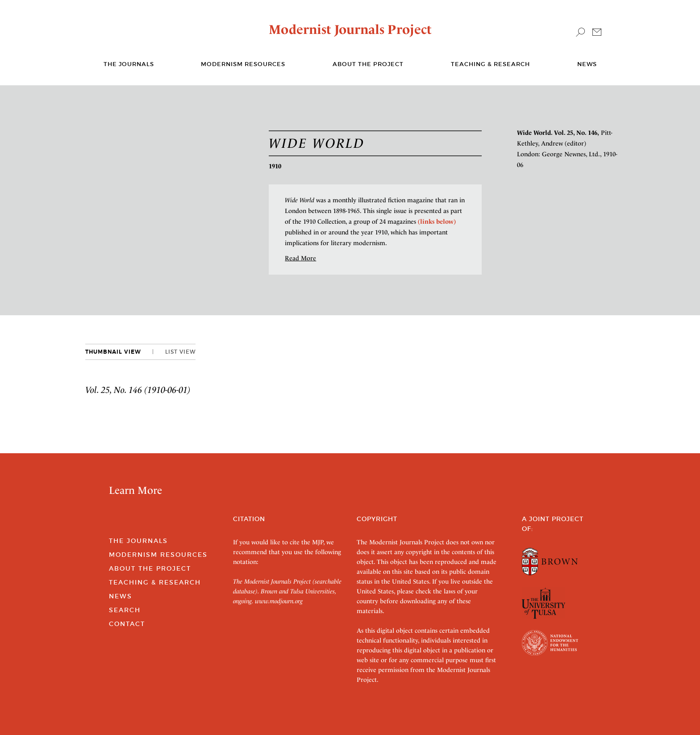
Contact (127, 624)
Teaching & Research (490, 64)
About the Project (368, 64)
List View (180, 352)
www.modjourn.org (279, 601)
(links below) (437, 221)
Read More (300, 258)
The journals (129, 64)
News (587, 64)
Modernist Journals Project (350, 29)
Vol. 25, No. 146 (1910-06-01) (138, 390)
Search (125, 610)
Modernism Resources (243, 64)
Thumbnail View (113, 352)
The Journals (138, 541)
